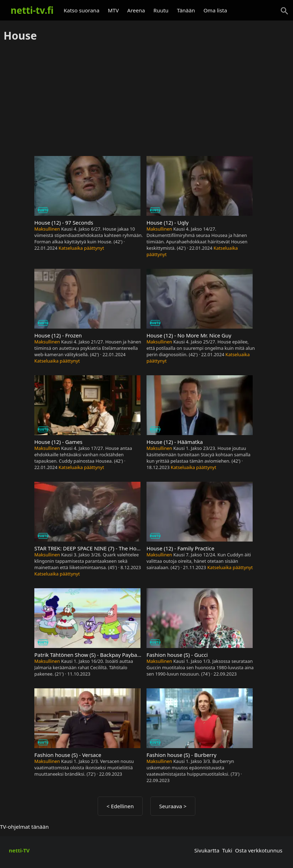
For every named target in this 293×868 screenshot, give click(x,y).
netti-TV (19, 850)
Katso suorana (82, 10)
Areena (136, 10)
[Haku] (285, 11)
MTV (113, 10)
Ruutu (161, 10)
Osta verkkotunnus (259, 850)
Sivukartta (207, 850)
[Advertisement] (146, 99)
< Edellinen (120, 806)
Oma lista (215, 10)
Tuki (227, 850)
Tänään (186, 10)
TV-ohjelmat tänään (24, 827)
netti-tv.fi (32, 10)
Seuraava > (173, 806)
